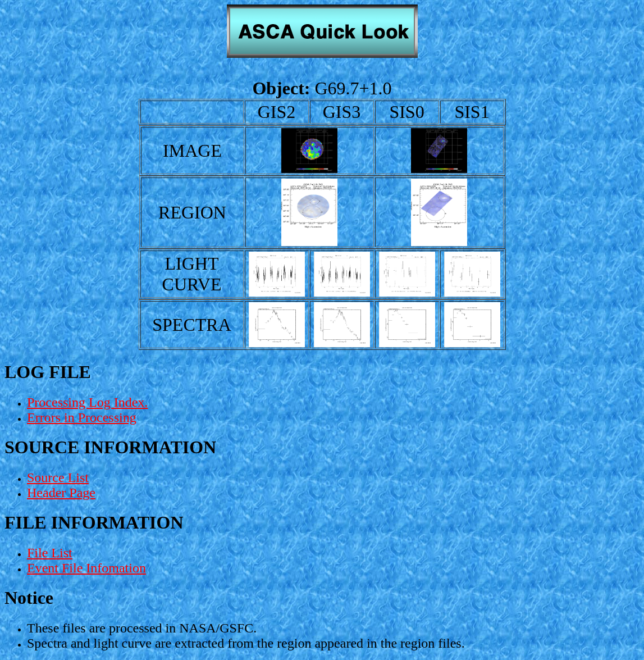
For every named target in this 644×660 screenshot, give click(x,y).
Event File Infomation (86, 568)
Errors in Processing (82, 417)
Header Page (61, 493)
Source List (58, 477)
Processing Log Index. (87, 402)
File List (50, 553)
